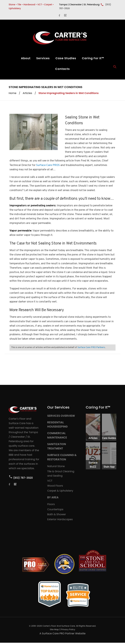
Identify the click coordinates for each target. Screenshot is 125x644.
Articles (27, 93)
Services (43, 58)
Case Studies (66, 58)
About (26, 58)
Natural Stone (56, 466)
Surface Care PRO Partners (91, 347)
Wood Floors (55, 486)
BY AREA (53, 497)
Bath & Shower (57, 514)
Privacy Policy (68, 629)
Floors (51, 504)
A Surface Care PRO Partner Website (62, 633)
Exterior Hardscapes (60, 519)
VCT (50, 481)
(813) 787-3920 (23, 478)
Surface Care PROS (48, 165)
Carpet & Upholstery (60, 491)
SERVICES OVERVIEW (61, 416)
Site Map (54, 629)
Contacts (62, 69)
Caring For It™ (93, 58)
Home (13, 93)
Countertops (55, 509)
